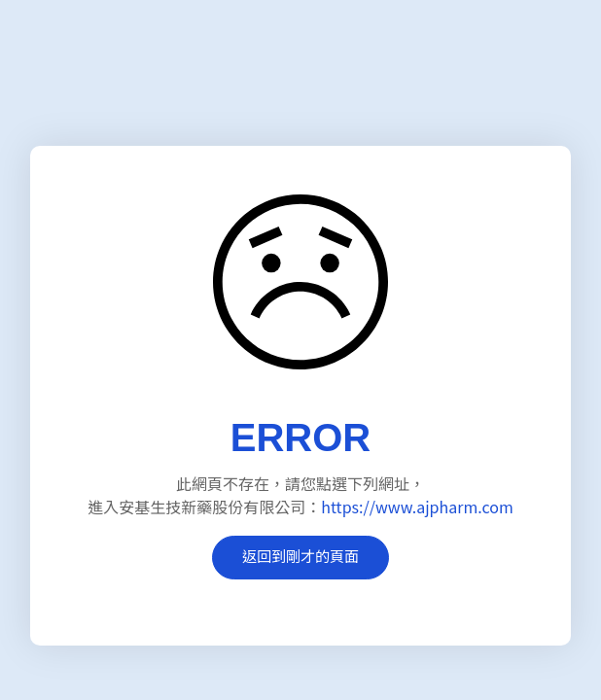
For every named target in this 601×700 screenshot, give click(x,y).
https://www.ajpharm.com (417, 507)
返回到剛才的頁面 (300, 556)
